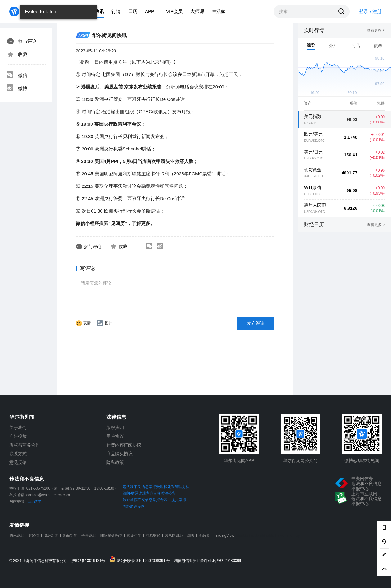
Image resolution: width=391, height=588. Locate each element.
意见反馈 (18, 462)
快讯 (99, 11)
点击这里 (34, 501)
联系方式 (18, 454)
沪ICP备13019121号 (90, 561)
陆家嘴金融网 (111, 536)
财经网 (34, 536)
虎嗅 (191, 536)
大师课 (197, 11)
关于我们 (18, 428)
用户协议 (115, 436)
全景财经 (89, 536)
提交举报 (179, 500)
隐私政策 (115, 462)
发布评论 (256, 323)
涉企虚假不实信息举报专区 (145, 500)
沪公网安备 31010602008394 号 (141, 559)
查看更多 (376, 30)
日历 (133, 11)
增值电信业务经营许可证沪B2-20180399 (208, 561)
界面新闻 (70, 536)
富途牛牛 (134, 536)
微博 (17, 88)
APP (150, 11)
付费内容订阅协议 (124, 445)
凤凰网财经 (174, 536)
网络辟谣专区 (134, 506)
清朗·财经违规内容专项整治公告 (149, 493)
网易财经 (153, 536)
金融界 (204, 536)
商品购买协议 (119, 454)
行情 (116, 11)
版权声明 (115, 428)
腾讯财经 (17, 536)
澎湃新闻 (51, 536)
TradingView (224, 536)
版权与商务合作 (25, 445)
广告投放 (18, 436)
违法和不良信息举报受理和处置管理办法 (156, 487)
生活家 (219, 11)
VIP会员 (174, 11)
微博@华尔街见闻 (362, 460)
